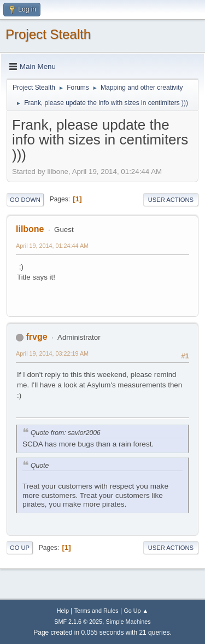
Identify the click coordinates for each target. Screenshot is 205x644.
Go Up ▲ (136, 611)
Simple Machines (128, 622)
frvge (36, 337)
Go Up (20, 548)
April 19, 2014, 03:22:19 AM (52, 353)
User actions (171, 200)
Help (63, 611)
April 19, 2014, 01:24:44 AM (52, 246)
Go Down (25, 200)
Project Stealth (48, 34)
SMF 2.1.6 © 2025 (78, 622)
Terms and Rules (96, 611)
